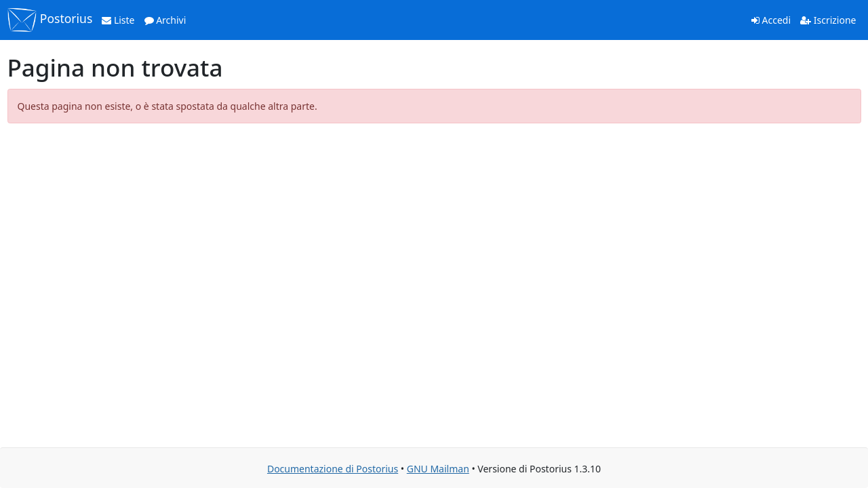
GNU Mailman (438, 469)
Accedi (771, 20)
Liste (118, 20)
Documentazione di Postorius (333, 469)
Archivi (165, 20)
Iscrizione (828, 20)
